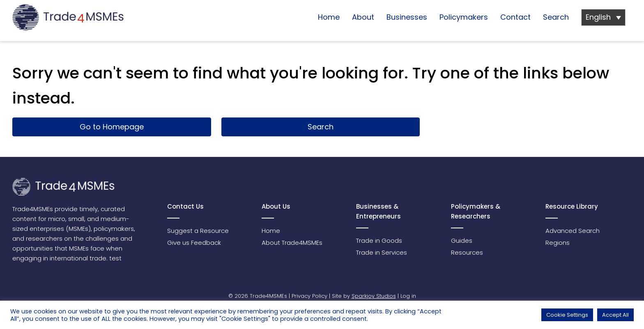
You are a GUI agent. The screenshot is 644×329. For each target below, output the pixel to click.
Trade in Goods (379, 240)
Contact (515, 17)
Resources (467, 252)
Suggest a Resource (198, 231)
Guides (462, 240)
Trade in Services (382, 252)
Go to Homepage (112, 127)
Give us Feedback (194, 243)
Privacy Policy (309, 296)
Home (329, 17)
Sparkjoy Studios (374, 296)
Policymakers (464, 17)
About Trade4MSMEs (292, 243)
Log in (408, 296)
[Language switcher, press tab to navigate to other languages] (603, 17)
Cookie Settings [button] (567, 315)
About (363, 17)
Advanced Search (573, 231)
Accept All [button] (615, 315)
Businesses (407, 17)
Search (556, 17)
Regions (558, 243)
